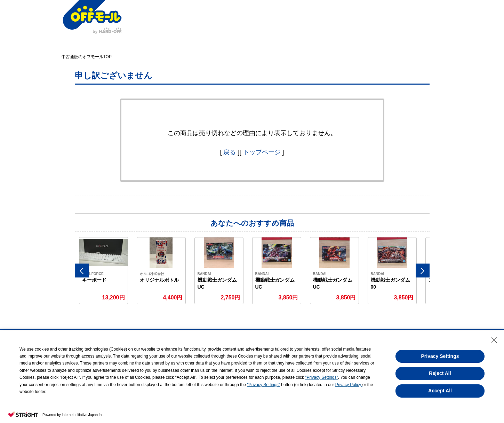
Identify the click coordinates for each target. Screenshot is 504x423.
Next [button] (423, 271)
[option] (104, 271)
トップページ (262, 152)
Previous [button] (82, 271)
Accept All (440, 391)
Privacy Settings (440, 356)
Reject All (440, 373)
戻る (230, 152)
